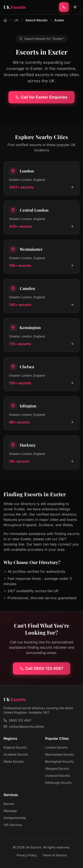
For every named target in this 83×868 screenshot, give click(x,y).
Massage (10, 811)
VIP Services (13, 825)
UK (16, 20)
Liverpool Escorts (58, 776)
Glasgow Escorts (57, 768)
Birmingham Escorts (59, 761)
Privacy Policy (27, 855)
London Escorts (56, 747)
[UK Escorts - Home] (15, 7)
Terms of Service (54, 855)
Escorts (9, 804)
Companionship (15, 818)
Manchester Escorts (60, 754)
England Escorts (15, 747)
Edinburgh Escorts (58, 783)
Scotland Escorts (16, 754)
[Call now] (64, 7)
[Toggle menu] (75, 7)
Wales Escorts (14, 761)
